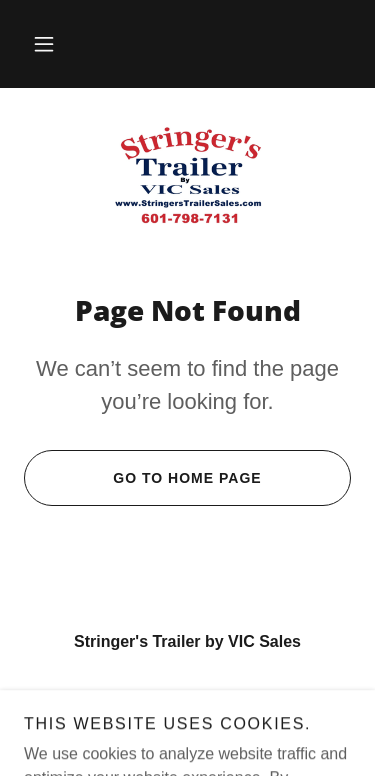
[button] (44, 44)
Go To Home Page (143, 478)
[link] (187, 175)
